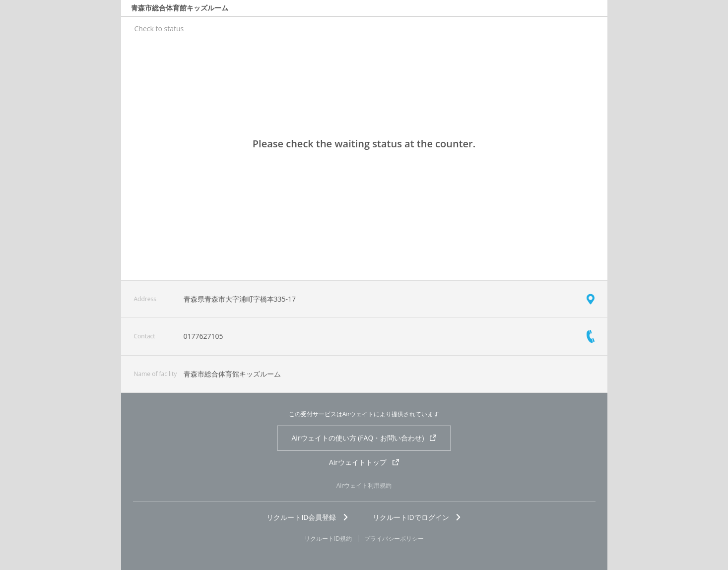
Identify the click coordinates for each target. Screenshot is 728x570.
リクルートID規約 (328, 539)
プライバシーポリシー (394, 539)
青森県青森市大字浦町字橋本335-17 (240, 299)
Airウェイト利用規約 (364, 485)
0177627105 (203, 336)
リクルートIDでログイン (417, 517)
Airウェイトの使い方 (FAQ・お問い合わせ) (364, 438)
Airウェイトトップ (364, 462)
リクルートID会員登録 (307, 517)
